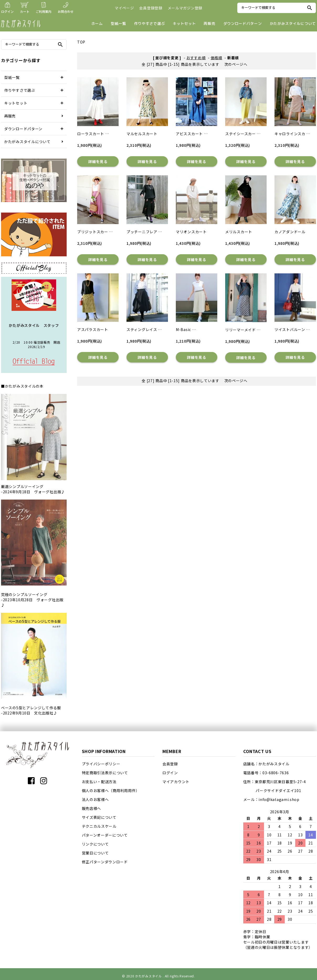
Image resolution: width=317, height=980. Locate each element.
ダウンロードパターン (243, 23)
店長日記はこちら (34, 362)
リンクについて (95, 844)
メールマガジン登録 (185, 8)
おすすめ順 (196, 58)
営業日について (95, 853)
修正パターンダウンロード (105, 862)
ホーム (97, 23)
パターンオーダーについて (105, 835)
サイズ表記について (99, 817)
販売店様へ (92, 808)
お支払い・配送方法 (99, 782)
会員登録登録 (151, 8)
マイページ (124, 8)
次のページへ (236, 64)
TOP (81, 42)
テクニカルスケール (99, 826)
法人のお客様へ (95, 799)
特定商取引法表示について (105, 773)
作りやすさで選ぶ (150, 23)
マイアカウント (176, 782)
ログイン (170, 773)
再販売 (209, 23)
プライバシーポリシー (101, 764)
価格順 (216, 58)
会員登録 (170, 764)
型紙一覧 (118, 23)
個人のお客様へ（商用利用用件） (111, 791)
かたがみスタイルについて (293, 23)
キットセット (184, 23)
